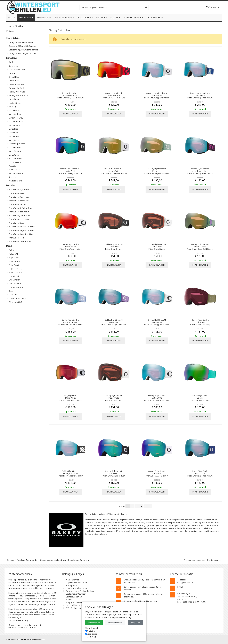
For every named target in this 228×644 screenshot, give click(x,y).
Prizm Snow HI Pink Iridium (20, 208)
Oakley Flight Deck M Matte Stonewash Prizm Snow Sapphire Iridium (70, 322)
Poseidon (13, 166)
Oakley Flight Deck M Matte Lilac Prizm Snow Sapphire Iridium (114, 322)
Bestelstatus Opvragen (79, 560)
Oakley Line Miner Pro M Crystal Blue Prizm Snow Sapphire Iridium (200, 95)
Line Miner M (14, 280)
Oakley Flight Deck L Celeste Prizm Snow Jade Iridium (200, 398)
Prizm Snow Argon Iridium (20, 189)
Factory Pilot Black (17, 88)
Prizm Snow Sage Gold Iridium (22, 230)
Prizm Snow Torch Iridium (20, 241)
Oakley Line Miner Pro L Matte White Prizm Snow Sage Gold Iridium (114, 171)
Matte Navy (14, 136)
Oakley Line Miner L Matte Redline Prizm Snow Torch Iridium (114, 95)
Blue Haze (13, 66)
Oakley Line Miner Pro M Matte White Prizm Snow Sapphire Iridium (157, 95)
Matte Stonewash (17, 151)
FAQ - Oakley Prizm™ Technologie (80, 605)
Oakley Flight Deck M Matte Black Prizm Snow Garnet (114, 247)
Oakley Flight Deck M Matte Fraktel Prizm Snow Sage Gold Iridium (200, 247)
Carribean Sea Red (17, 70)
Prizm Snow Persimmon (19, 219)
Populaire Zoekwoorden (27, 560)
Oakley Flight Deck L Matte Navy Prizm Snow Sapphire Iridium (200, 473)
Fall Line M (13, 254)
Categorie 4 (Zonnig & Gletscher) (23, 53)
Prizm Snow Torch (17, 238)
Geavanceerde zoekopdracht (53, 560)
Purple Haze (14, 170)
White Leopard (15, 181)
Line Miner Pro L (16, 284)
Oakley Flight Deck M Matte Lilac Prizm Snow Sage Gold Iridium (157, 171)
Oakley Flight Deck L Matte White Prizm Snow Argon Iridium (157, 473)
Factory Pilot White (17, 92)
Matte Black (14, 110)
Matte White (14, 155)
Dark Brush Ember (17, 84)
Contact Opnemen (74, 597)
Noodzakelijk (92, 628)
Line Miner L (14, 276)
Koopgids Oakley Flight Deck (78, 602)
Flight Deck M (14, 261)
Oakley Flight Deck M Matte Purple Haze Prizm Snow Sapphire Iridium (200, 171)
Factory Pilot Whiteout (18, 96)
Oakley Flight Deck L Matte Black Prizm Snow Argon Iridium (114, 473)
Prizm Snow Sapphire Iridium (21, 234)
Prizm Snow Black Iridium (20, 197)
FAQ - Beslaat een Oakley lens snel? (82, 608)
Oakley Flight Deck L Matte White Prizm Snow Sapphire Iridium (157, 398)
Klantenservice (214, 560)
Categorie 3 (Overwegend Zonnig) (23, 50)
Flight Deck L (14, 258)
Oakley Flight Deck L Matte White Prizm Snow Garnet (114, 398)
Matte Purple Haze (17, 144)
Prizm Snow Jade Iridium (19, 215)
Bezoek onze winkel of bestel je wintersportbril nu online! (25, 626)
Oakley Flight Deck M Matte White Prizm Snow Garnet (157, 247)
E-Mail (180, 587)
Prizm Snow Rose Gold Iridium (22, 227)
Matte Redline (15, 147)
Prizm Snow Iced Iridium (19, 212)
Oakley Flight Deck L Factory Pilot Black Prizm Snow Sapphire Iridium (70, 473)
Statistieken (91, 631)
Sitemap (11, 560)
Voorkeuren (91, 634)
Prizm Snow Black (16, 193)
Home (12, 26)
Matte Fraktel (14, 125)
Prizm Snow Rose (16, 223)
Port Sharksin (15, 162)
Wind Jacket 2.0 (15, 302)
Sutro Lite (13, 295)
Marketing (90, 637)
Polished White (15, 158)
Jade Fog (12, 107)
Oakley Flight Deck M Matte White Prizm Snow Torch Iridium (71, 247)
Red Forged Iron (16, 173)
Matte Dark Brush (16, 121)
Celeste (12, 73)
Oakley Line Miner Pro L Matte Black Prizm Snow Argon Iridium (71, 171)
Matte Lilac (13, 133)
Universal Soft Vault (17, 298)
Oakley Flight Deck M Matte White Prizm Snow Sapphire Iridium (157, 322)
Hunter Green (15, 103)
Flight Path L (14, 265)
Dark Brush (14, 81)
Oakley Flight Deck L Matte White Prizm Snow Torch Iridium (71, 398)
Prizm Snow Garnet (17, 204)
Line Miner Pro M (16, 287)
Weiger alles (135, 623)
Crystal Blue (14, 77)
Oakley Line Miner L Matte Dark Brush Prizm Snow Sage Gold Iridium (71, 95)
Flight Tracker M (16, 272)
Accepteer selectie (115, 623)
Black (11, 62)
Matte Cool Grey (16, 118)
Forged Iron (14, 99)
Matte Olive (14, 140)
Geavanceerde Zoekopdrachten (80, 591)
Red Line (13, 177)
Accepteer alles (94, 623)
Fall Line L (13, 250)
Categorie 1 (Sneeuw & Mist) (21, 42)
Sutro (11, 291)
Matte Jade (13, 129)
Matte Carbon (15, 114)
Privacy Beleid (72, 585)
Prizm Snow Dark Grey (19, 201)
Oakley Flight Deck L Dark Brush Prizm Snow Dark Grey (200, 322)
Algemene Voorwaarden (195, 560)
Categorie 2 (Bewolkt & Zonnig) (22, 46)
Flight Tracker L (15, 269)
